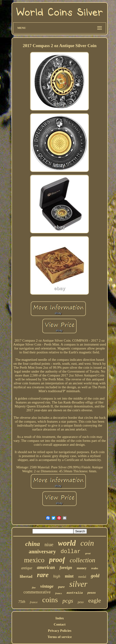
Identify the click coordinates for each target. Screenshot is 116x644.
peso (81, 602)
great (88, 553)
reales (95, 568)
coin (87, 543)
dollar (70, 552)
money (82, 568)
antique (27, 568)
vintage (47, 586)
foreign (66, 568)
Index (60, 618)
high (57, 576)
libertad (26, 576)
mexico (34, 560)
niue (49, 544)
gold (95, 576)
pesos (91, 593)
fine (34, 588)
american (46, 567)
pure (61, 587)
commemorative (37, 592)
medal (82, 577)
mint (69, 576)
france (34, 602)
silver (78, 584)
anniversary (42, 552)
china (33, 544)
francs (58, 593)
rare (43, 575)
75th (22, 602)
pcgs (68, 601)
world (67, 543)
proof (57, 560)
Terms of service (60, 637)
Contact (60, 624)
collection (82, 560)
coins (50, 600)
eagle (95, 600)
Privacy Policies (60, 631)
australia (75, 593)
